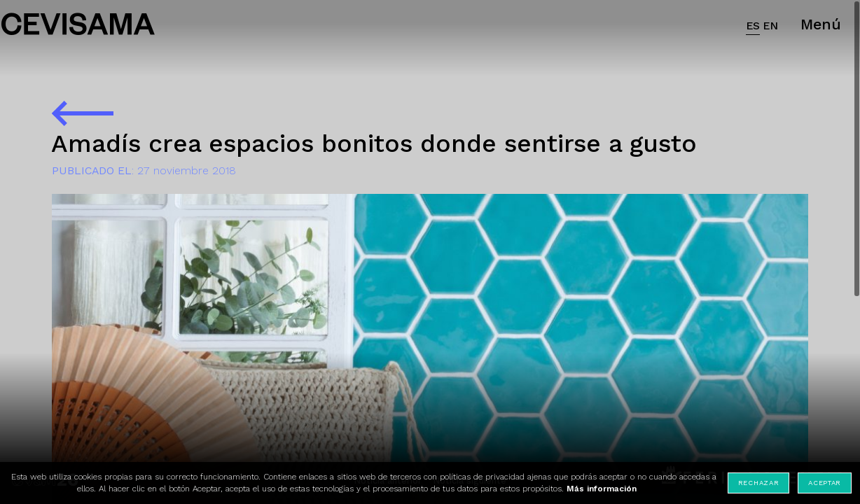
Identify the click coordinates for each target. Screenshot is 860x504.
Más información (602, 489)
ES (753, 26)
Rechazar (759, 483)
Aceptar (825, 483)
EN (770, 26)
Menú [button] (821, 24)
